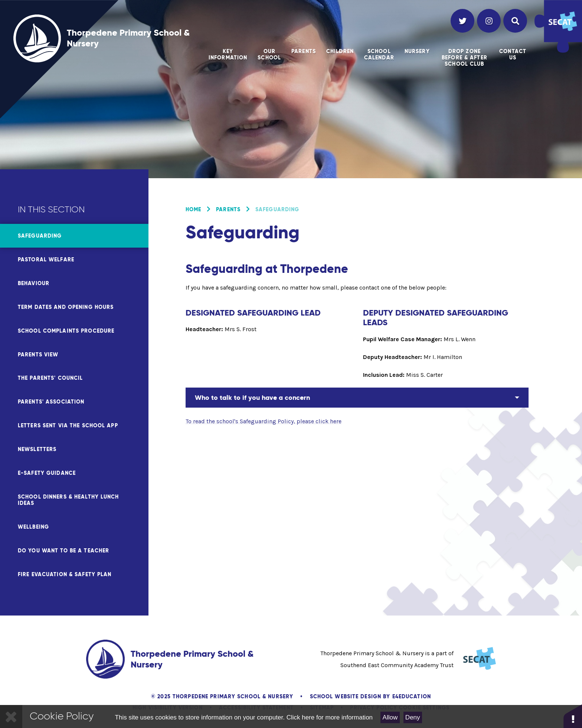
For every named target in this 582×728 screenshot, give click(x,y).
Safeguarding (277, 209)
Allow (390, 717)
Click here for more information (330, 717)
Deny (413, 717)
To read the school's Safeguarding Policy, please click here (264, 421)
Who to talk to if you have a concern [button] (252, 397)
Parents (228, 209)
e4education (412, 696)
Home (193, 209)
